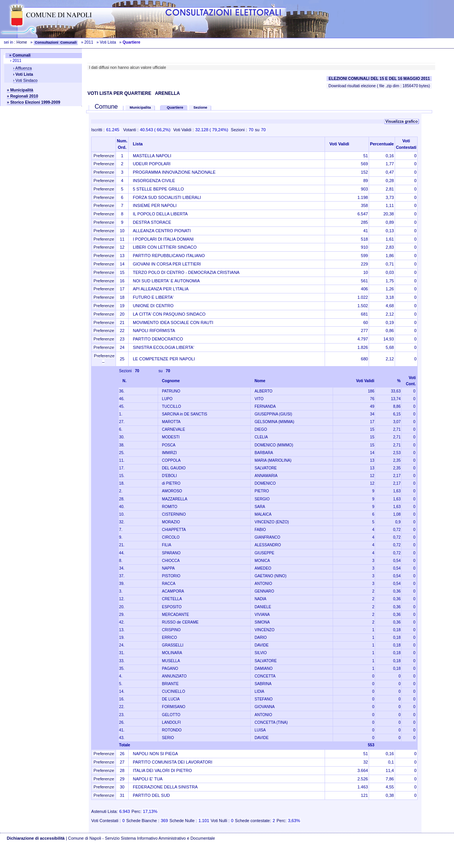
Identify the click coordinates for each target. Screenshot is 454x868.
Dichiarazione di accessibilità (36, 838)
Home (22, 42)
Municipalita (140, 107)
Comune (106, 107)
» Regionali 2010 (22, 96)
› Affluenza (22, 68)
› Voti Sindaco (25, 81)
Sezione (200, 107)
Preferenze (104, 156)
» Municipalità (20, 90)
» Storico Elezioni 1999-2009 (33, 102)
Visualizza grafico (402, 121)
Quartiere (176, 107)
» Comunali (20, 55)
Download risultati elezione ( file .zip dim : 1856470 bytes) (379, 86)
